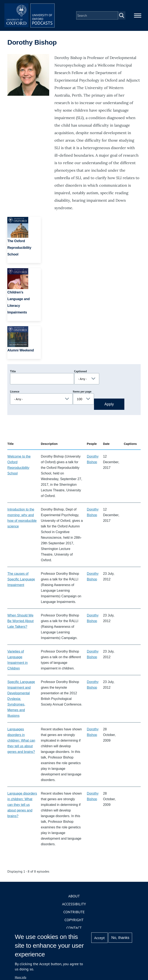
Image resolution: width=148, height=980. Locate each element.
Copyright (74, 920)
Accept (100, 938)
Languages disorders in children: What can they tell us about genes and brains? (21, 740)
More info (21, 977)
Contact (74, 928)
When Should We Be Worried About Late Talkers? (20, 621)
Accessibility (74, 904)
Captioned (80, 371)
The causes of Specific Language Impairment (21, 579)
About (74, 896)
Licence (15, 391)
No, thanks (120, 938)
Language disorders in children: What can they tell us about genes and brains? (22, 805)
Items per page (82, 391)
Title (13, 371)
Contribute (74, 912)
